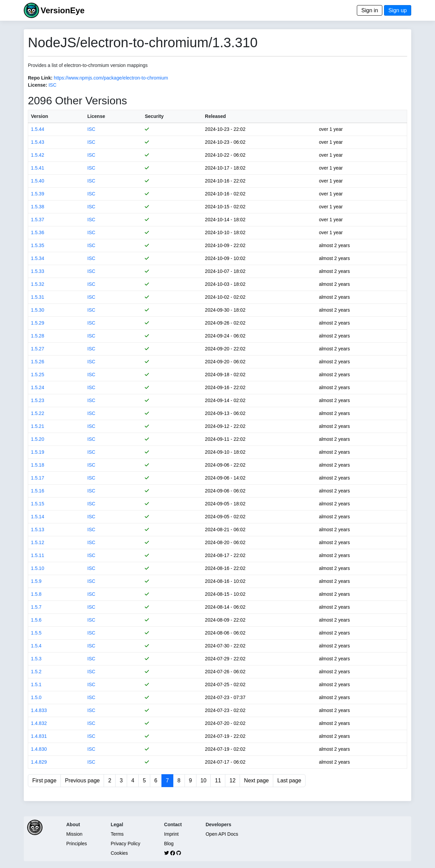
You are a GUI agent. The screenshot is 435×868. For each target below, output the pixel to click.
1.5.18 (38, 465)
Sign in (370, 10)
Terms (117, 834)
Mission (74, 834)
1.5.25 (38, 375)
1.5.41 (38, 168)
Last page (289, 780)
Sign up (398, 10)
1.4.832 (39, 723)
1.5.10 (38, 568)
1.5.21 (38, 426)
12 (232, 780)
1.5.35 (38, 245)
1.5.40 (38, 181)
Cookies (119, 853)
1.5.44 (38, 129)
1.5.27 (38, 349)
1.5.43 (38, 142)
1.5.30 (38, 310)
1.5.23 (38, 400)
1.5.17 (38, 478)
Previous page (82, 780)
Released (215, 116)
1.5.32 (38, 284)
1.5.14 (38, 517)
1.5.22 (38, 413)
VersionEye (62, 10)
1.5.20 (38, 439)
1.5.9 (36, 581)
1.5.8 (36, 594)
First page (44, 780)
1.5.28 (38, 336)
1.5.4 (36, 646)
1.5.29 (38, 323)
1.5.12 (38, 542)
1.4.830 (39, 749)
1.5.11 (38, 555)
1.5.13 (38, 530)
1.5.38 (38, 207)
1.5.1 (36, 684)
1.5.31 (38, 297)
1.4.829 (39, 762)
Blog (169, 844)
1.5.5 (36, 633)
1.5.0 (36, 697)
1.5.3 (36, 659)
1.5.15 (38, 504)
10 (204, 780)
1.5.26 (38, 362)
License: (38, 85)
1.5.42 (38, 155)
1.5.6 (36, 620)
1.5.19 (38, 452)
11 (218, 780)
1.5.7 (36, 607)
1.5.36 (38, 232)
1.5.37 (38, 220)
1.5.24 (38, 387)
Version (40, 116)
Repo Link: (40, 78)
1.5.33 (38, 271)
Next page (256, 780)
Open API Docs (222, 834)
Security (154, 116)
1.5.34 (38, 258)
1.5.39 (38, 194)
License (96, 116)
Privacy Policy (126, 844)
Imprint (171, 834)
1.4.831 (39, 736)
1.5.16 (38, 491)
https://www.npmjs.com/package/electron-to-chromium (111, 78)
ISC (53, 85)
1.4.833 (39, 710)
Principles (77, 844)
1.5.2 (36, 672)
